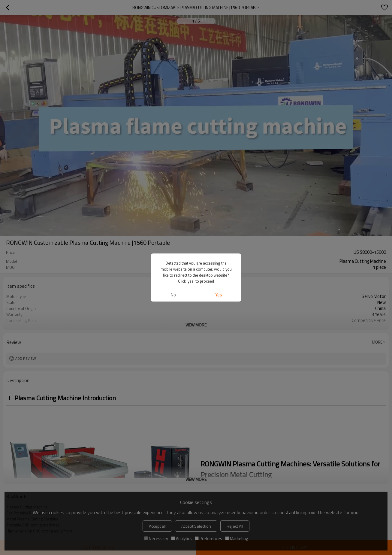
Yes (219, 295)
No (173, 295)
